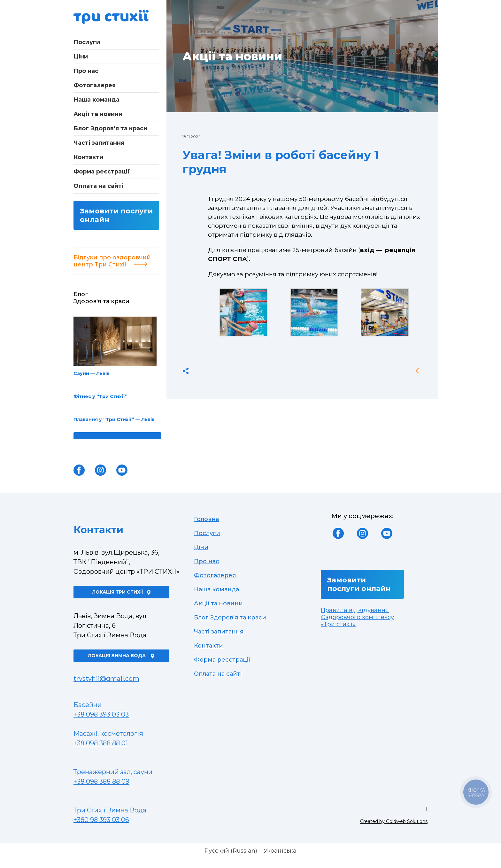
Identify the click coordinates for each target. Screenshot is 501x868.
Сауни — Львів (115, 346)
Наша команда (96, 100)
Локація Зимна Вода (121, 656)
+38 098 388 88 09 (101, 781)
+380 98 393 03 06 (101, 820)
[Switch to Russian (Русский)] (231, 851)
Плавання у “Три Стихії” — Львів (114, 419)
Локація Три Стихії (122, 592)
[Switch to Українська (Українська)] (280, 851)
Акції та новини (98, 114)
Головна (206, 519)
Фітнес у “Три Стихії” (100, 396)
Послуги (87, 42)
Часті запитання (99, 143)
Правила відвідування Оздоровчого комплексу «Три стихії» (357, 617)
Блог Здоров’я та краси (110, 128)
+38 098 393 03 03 (101, 714)
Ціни (81, 57)
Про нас (86, 71)
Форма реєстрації (102, 172)
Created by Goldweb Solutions (394, 821)
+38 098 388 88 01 (101, 743)
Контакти (88, 157)
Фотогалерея (95, 85)
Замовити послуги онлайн (116, 215)
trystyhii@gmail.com (106, 679)
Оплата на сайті (98, 186)
